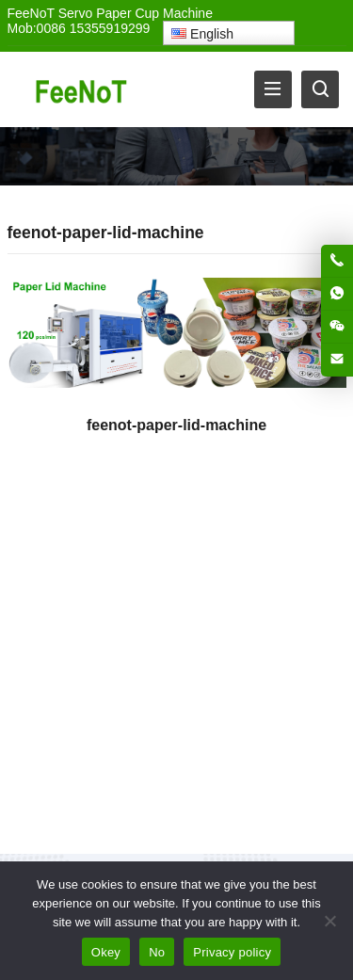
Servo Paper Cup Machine (136, 13)
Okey (106, 952)
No (157, 952)
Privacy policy (232, 952)
